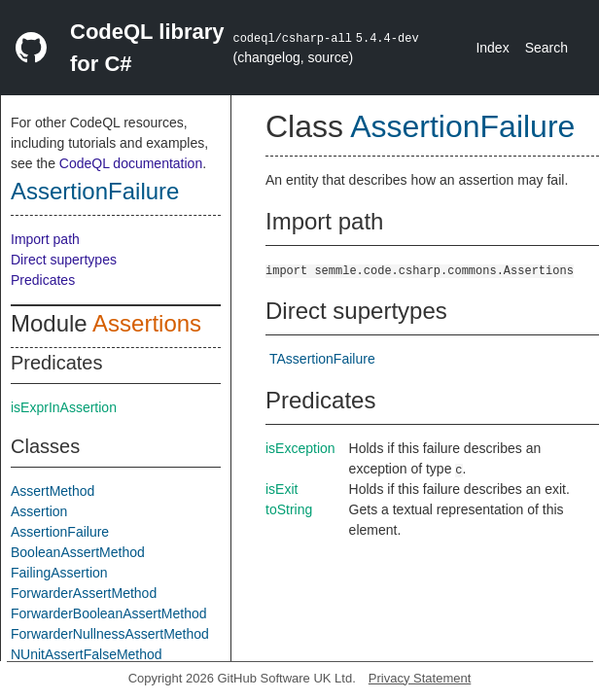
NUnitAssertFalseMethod (87, 654)
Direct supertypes (64, 260)
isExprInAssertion (64, 407)
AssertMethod (53, 491)
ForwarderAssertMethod (84, 593)
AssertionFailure (95, 191)
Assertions (147, 323)
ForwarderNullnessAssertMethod (110, 634)
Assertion (39, 511)
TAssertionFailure (322, 359)
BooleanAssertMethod (78, 552)
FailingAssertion (59, 573)
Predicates (43, 280)
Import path (45, 239)
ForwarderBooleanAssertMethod (109, 613)
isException (300, 448)
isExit (282, 489)
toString (289, 509)
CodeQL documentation (131, 163)
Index (492, 48)
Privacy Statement (420, 678)
